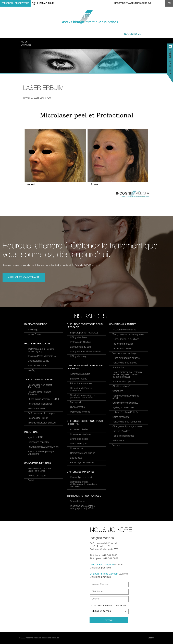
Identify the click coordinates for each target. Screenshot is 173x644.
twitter (158, 3)
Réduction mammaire (81, 384)
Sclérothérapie (77, 502)
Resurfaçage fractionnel (40, 404)
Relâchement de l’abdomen (127, 422)
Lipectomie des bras (81, 434)
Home (112, 3)
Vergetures (118, 391)
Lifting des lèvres (79, 338)
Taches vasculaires (122, 349)
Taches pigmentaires (123, 344)
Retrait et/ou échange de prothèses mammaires (83, 397)
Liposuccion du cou (80, 347)
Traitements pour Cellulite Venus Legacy (41, 350)
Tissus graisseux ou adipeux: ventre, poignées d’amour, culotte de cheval (128, 375)
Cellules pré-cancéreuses (125, 403)
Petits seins (118, 441)
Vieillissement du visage (125, 354)
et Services (46, 33)
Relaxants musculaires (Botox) (43, 447)
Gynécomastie (77, 407)
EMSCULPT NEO (37, 366)
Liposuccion (76, 449)
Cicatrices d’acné (121, 387)
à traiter (66, 33)
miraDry (32, 371)
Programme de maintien (125, 330)
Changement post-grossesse (127, 427)
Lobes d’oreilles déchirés (125, 413)
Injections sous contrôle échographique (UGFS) (82, 507)
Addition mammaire (80, 374)
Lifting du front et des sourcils (85, 352)
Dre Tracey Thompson (102, 565)
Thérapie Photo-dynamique (42, 356)
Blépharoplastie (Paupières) (84, 333)
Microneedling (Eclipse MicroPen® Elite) (39, 470)
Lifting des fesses (79, 439)
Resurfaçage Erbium (38, 418)
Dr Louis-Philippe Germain (104, 574)
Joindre (26, 43)
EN (169, 3)
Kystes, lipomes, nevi (81, 477)
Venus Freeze (34, 335)
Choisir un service (101, 611)
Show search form (162, 3)
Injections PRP (35, 438)
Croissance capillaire (38, 442)
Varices (116, 446)
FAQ (149, 3)
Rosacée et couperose (124, 382)
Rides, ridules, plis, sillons (126, 339)
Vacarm (151, 638)
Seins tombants (121, 417)
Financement (132, 3)
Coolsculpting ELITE (38, 361)
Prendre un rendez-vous (15, 3)
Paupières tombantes (123, 436)
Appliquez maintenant (24, 278)
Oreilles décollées (121, 431)
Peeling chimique (37, 476)
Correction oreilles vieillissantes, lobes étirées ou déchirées (85, 485)
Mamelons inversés (80, 412)
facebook (154, 3)
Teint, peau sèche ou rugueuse (128, 335)
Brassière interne (79, 379)
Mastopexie (76, 403)
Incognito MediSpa (86, 17)
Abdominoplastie (79, 430)
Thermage (33, 330)
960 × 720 (45, 98)
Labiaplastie (76, 458)
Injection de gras (79, 444)
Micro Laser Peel (36, 409)
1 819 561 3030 (45, 3)
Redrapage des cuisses (82, 463)
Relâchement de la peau (125, 363)
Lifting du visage (79, 357)
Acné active (118, 368)
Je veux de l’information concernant (108, 606)
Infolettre (119, 3)
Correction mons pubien (83, 453)
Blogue (143, 3)
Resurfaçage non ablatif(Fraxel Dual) (40, 386)
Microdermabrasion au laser (42, 423)
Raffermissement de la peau (42, 414)
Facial (31, 481)
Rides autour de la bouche (126, 358)
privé (129, 33)
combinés (86, 33)
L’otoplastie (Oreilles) (81, 342)
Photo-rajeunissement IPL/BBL (44, 399)
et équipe (105, 33)
